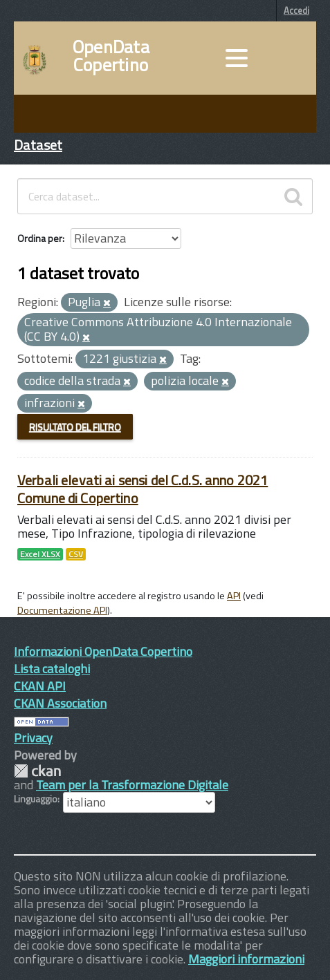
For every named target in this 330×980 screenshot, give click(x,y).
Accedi (296, 10)
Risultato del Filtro (75, 427)
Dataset (38, 145)
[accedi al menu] (237, 58)
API (234, 596)
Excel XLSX (40, 554)
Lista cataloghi (52, 669)
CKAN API (40, 686)
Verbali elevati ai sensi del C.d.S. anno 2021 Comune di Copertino (143, 489)
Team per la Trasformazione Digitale (132, 785)
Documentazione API (62, 610)
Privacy (33, 738)
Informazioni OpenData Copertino (103, 651)
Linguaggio (36, 799)
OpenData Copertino (111, 56)
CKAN (37, 771)
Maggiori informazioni (246, 959)
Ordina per (40, 238)
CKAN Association (60, 703)
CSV (76, 554)
